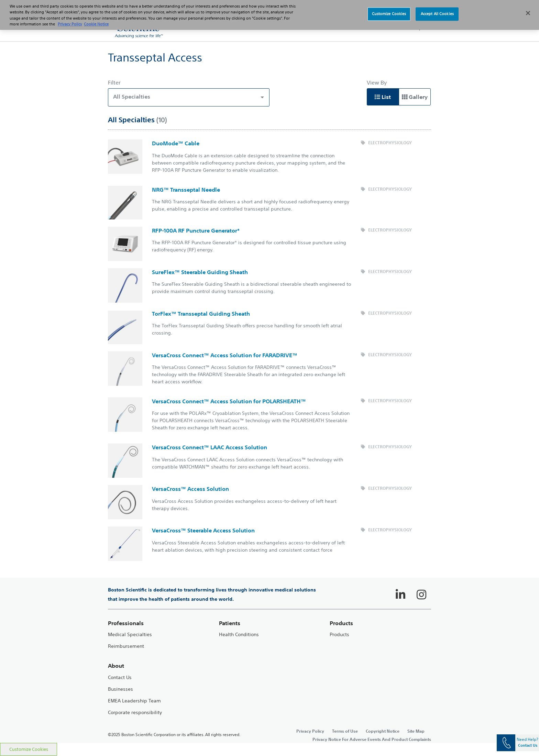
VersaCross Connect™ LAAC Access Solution (210, 447)
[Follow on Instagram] (421, 595)
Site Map (416, 731)
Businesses (120, 689)
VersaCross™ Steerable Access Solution (203, 530)
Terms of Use (345, 731)
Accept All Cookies (437, 9)
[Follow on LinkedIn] (400, 595)
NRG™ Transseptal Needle (186, 190)
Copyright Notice (383, 731)
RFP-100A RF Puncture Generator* (196, 230)
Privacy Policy (310, 731)
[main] (269, 392)
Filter (114, 82)
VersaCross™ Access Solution (190, 489)
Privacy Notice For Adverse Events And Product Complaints (372, 739)
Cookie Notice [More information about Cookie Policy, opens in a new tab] (96, 20)
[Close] (528, 9)
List (383, 97)
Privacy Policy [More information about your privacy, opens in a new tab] (70, 20)
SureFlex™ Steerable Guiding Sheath (200, 272)
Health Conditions (239, 635)
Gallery (415, 97)
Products (339, 635)
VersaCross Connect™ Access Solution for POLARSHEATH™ (229, 401)
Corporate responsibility (135, 713)
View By (377, 82)
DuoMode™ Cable (176, 143)
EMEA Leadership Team (134, 701)
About (116, 666)
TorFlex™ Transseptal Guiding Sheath (201, 314)
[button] (417, 27)
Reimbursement (126, 646)
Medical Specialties (130, 635)
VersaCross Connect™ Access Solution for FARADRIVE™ (225, 355)
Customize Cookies (29, 749)
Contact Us (120, 678)
